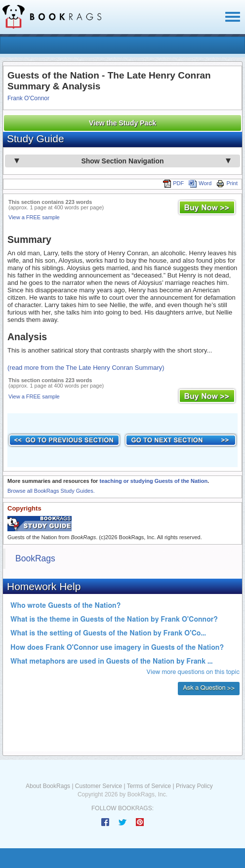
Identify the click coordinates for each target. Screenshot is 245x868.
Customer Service (99, 786)
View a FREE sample (34, 217)
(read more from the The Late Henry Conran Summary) (86, 368)
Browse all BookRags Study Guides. (51, 491)
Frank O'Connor (28, 98)
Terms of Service (149, 786)
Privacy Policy (194, 786)
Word (200, 183)
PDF (173, 183)
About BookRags (48, 786)
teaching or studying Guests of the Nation (153, 481)
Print (227, 183)
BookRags (35, 558)
